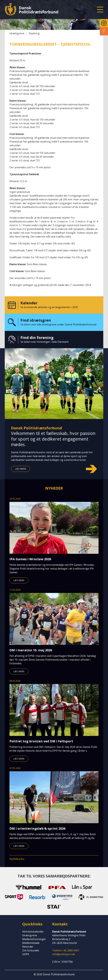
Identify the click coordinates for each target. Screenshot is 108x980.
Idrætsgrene (30, 935)
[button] (100, 10)
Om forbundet (31, 950)
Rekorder (28, 947)
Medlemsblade (31, 943)
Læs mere (20, 469)
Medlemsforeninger (34, 939)
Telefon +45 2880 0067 (66, 950)
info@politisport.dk (64, 954)
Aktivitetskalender (33, 932)
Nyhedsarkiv (17, 859)
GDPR (26, 954)
